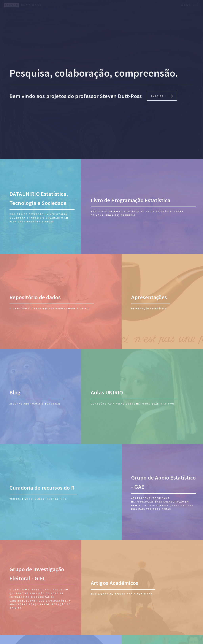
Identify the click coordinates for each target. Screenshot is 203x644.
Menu (186, 5)
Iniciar (158, 96)
